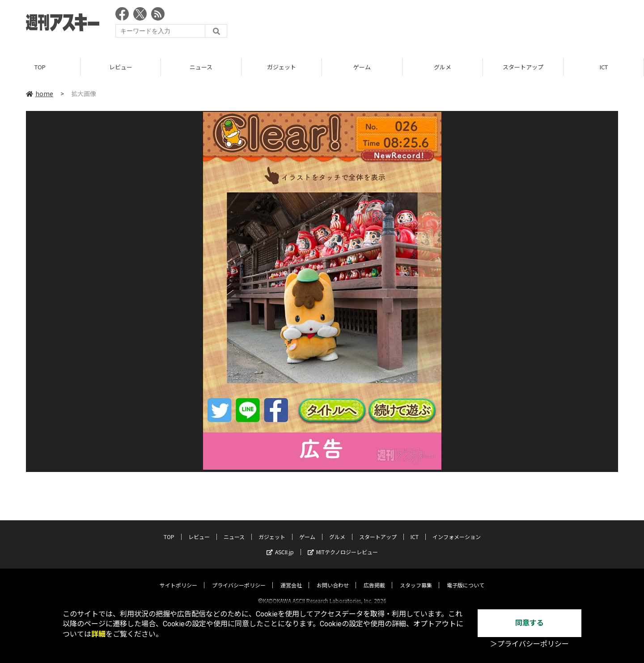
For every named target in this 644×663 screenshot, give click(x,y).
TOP (40, 67)
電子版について (466, 577)
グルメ (443, 67)
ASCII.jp (280, 544)
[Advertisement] (455, 25)
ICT (604, 67)
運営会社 (291, 577)
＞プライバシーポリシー (530, 644)
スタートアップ (523, 67)
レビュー (121, 67)
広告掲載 (374, 577)
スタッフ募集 (416, 577)
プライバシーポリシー (239, 577)
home (40, 93)
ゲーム (362, 67)
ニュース (201, 67)
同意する (530, 623)
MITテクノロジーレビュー (343, 544)
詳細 (98, 634)
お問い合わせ (333, 577)
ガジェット (282, 67)
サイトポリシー (178, 577)
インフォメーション (457, 529)
